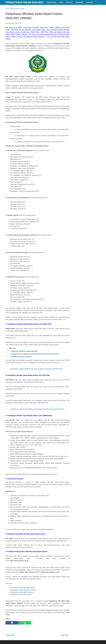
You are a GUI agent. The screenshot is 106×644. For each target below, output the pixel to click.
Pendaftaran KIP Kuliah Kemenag (21, 547)
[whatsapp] (25, 623)
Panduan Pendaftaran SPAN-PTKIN (50, 369)
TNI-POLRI (69, 2)
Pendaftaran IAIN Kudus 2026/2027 (21, 357)
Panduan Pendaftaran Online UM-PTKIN (50, 409)
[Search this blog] (99, 5)
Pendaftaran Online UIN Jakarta (21, 595)
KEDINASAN (79, 2)
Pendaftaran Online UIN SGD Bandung (23, 590)
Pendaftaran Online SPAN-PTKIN (22, 369)
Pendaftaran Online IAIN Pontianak (22, 592)
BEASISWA (90, 2)
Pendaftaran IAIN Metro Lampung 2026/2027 (24, 351)
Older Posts (65, 635)
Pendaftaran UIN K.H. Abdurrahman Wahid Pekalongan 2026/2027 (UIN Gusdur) (35, 354)
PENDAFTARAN (51, 2)
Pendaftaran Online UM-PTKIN (21, 409)
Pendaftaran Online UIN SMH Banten (22, 588)
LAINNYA (10, 7)
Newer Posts (10, 635)
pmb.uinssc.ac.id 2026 (13, 28)
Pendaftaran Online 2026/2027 (24, 2)
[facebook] (12, 623)
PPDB (61, 2)
